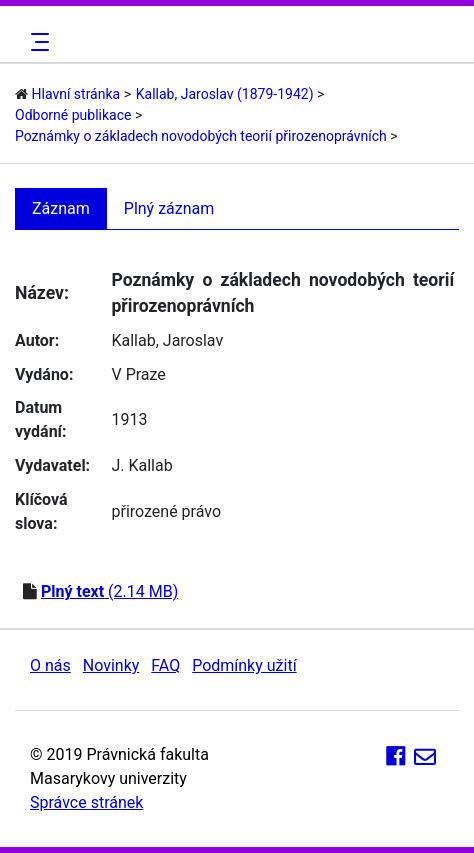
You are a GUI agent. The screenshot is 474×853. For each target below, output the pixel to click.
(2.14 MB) (109, 591)
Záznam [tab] (61, 208)
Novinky (111, 665)
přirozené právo (166, 511)
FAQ (165, 665)
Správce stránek (86, 802)
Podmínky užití (244, 665)
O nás (50, 665)
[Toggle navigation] (37, 42)
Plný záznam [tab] (169, 208)
